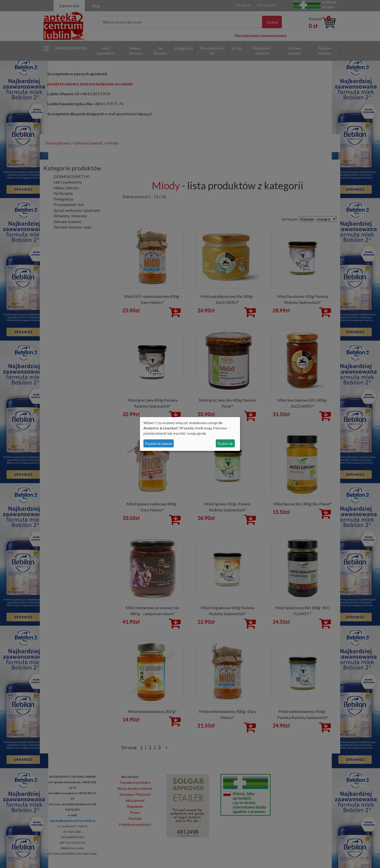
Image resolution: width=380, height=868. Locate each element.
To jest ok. (225, 444)
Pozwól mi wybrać (159, 444)
